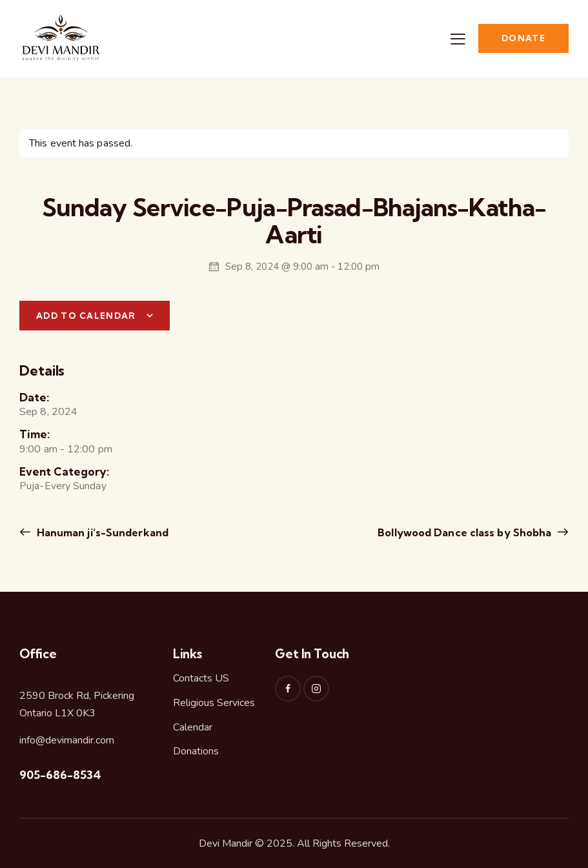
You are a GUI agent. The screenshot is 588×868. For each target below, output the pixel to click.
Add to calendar (86, 316)
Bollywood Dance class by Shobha (466, 532)
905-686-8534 (60, 775)
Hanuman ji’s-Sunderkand (101, 532)
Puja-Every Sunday (63, 486)
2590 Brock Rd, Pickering (77, 696)
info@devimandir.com (67, 740)
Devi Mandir (226, 843)
